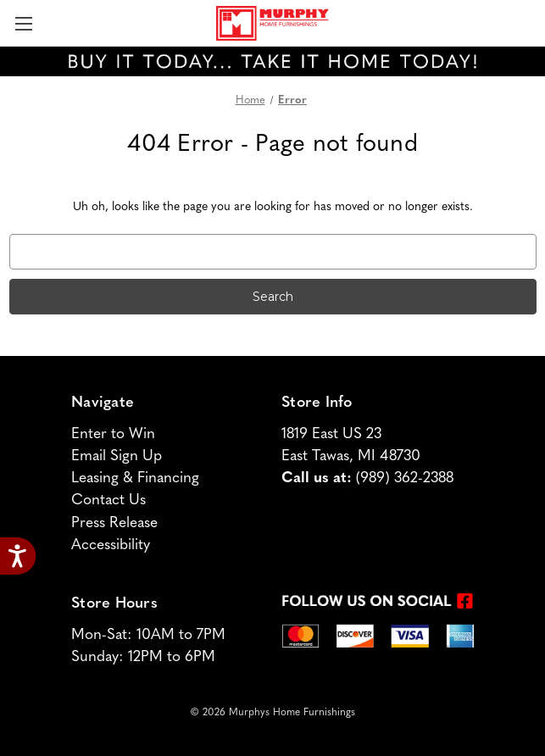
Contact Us (108, 500)
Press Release (114, 523)
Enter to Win (113, 434)
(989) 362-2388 (405, 478)
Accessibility (111, 545)
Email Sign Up (117, 456)
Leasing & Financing (135, 478)
